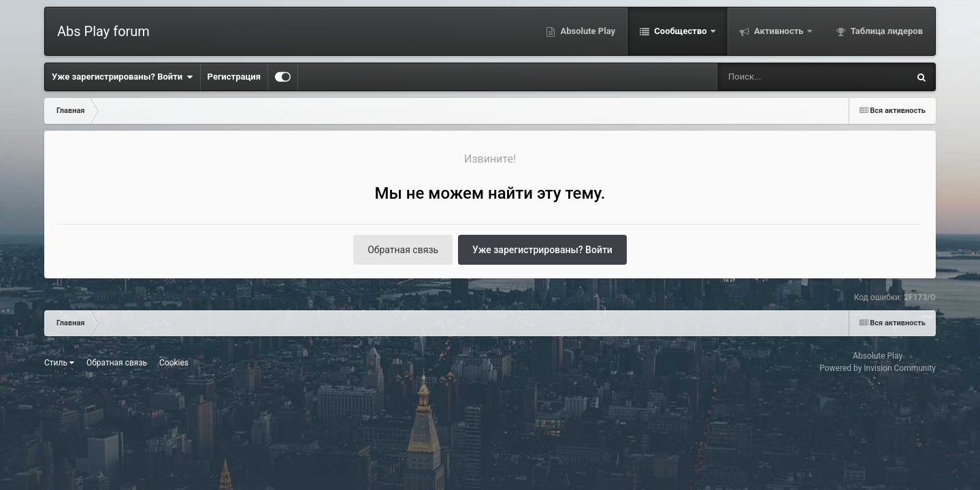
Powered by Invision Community (878, 368)
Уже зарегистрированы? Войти (122, 77)
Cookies (174, 363)
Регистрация (234, 77)
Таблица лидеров (886, 31)
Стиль (59, 363)
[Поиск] (788, 77)
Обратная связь (403, 250)
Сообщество (681, 31)
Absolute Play (587, 31)
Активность (779, 31)
